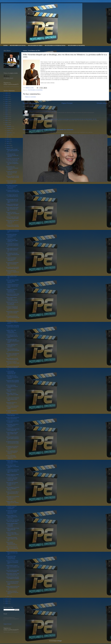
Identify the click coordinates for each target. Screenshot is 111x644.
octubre (8, 131)
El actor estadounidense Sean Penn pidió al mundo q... (12, 452)
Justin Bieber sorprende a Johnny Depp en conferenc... (12, 425)
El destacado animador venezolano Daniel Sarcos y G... (12, 512)
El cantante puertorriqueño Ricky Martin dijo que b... (13, 268)
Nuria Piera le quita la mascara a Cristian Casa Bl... (13, 363)
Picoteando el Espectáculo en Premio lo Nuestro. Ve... (13, 368)
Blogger (60, 641)
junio (8, 139)
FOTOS (6, 45)
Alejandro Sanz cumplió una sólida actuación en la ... (13, 151)
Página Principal (67, 103)
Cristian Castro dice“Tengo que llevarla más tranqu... (13, 529)
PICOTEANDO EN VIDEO (35, 45)
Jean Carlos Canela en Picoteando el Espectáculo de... (12, 291)
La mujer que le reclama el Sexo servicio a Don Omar (13, 399)
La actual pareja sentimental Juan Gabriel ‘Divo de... (11, 372)
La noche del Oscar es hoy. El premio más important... (12, 173)
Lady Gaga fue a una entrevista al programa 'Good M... (12, 377)
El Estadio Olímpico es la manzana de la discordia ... (13, 191)
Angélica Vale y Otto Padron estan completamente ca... (12, 332)
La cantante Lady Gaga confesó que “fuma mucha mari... (12, 479)
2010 (7, 599)
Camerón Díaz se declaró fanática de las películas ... (13, 226)
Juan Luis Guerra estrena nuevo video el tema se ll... (12, 438)
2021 (7, 104)
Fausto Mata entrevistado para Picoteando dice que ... (12, 209)
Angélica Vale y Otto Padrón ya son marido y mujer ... (13, 503)
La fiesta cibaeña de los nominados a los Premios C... (12, 346)
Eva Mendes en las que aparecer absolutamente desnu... (13, 254)
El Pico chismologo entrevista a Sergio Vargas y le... (11, 457)
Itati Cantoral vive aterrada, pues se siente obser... (13, 521)
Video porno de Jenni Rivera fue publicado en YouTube (43, 111)
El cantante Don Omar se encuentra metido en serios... (12, 448)
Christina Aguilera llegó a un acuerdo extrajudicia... (12, 525)
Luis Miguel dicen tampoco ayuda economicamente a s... (13, 231)
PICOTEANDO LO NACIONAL (76, 45)
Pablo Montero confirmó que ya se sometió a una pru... (13, 567)
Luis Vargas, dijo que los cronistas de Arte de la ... (12, 196)
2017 (7, 112)
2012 (7, 123)
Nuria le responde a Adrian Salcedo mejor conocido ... (13, 177)
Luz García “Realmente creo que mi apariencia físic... (12, 163)
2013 (7, 120)
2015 (7, 116)
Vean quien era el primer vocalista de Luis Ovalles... (12, 484)
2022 (7, 102)
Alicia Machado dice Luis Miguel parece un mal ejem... (12, 201)
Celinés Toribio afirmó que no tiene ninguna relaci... (13, 218)
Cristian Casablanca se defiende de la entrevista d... (13, 350)
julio (8, 137)
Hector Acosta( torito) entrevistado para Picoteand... (11, 182)
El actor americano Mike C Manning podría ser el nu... (13, 493)
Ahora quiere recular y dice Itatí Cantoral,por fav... (13, 574)
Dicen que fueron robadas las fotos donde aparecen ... (12, 281)
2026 (7, 93)
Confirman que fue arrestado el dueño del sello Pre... (12, 155)
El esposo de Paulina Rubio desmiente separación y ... (11, 259)
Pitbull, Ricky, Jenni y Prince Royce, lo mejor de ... (12, 395)
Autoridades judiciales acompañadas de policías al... (12, 236)
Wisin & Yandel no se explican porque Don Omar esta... (12, 517)
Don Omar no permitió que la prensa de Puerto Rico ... (13, 355)
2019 (7, 108)
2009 (7, 601)
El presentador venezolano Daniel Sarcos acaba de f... (13, 327)
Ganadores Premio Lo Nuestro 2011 (12, 403)
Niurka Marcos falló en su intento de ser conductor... (12, 222)
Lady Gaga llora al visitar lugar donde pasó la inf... (13, 359)
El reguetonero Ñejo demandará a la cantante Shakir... (11, 558)
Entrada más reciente (30, 103)
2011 (7, 125)
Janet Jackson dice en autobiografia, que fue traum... (12, 336)
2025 (7, 95)
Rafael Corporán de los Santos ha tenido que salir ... (12, 553)
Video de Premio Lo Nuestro (11, 390)
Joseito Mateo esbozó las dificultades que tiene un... (12, 250)
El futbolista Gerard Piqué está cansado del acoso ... (13, 443)
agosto (8, 135)
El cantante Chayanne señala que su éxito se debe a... (12, 592)
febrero (8, 147)
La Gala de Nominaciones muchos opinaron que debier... (12, 286)
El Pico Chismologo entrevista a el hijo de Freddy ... (12, 386)
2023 (7, 99)
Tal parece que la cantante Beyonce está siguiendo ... (13, 382)
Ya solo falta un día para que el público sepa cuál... (12, 434)
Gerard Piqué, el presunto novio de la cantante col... (12, 313)
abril (8, 143)
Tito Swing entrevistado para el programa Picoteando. (12, 187)
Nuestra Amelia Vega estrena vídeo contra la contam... (12, 534)
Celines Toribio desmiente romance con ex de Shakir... (12, 407)
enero (8, 596)
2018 (7, 110)
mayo (8, 141)
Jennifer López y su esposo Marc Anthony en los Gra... (12, 462)
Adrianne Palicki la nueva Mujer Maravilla (12, 415)
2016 (7, 114)
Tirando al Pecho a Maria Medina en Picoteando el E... (12, 562)
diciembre (9, 126)
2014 (7, 118)
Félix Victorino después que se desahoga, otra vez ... (12, 548)
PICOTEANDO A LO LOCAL (18, 45)
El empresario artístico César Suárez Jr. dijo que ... (12, 539)
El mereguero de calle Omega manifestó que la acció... (13, 341)
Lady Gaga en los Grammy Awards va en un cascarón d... (13, 498)
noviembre (9, 129)
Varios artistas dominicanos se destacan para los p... (12, 543)
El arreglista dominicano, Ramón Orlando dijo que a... (13, 317)
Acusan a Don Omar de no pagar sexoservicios (13, 418)
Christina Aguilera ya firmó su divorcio (13, 421)
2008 (7, 603)
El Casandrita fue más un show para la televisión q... (12, 245)
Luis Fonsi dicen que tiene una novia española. (13, 571)
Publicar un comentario (30, 97)
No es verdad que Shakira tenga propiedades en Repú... (13, 583)
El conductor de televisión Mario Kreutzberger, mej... (12, 264)
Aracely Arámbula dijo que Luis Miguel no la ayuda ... (13, 578)
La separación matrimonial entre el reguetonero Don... (13, 471)
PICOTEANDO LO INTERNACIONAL (55, 45)
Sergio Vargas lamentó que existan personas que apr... (13, 588)
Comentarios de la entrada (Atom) (38, 106)
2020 (7, 106)
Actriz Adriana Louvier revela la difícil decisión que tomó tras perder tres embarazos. (48, 130)
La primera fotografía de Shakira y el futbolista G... (12, 308)
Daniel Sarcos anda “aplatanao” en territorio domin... (12, 466)
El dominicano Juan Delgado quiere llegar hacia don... (12, 240)
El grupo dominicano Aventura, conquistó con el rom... (13, 272)
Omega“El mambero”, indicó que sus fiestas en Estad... (13, 214)
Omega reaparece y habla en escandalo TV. (13, 475)
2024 (7, 97)
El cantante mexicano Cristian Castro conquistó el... (11, 507)
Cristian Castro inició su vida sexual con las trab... (12, 277)
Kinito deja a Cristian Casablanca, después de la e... (12, 322)
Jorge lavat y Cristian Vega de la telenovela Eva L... (13, 295)
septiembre (9, 133)
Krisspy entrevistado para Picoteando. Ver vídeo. (12, 205)
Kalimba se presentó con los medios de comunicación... (12, 303)
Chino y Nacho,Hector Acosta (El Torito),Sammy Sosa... (12, 299)
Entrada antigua (102, 103)
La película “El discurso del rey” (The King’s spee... (13, 159)
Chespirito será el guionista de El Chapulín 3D (13, 430)
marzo (8, 145)
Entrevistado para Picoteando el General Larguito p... (12, 168)
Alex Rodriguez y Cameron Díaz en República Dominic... (13, 489)
